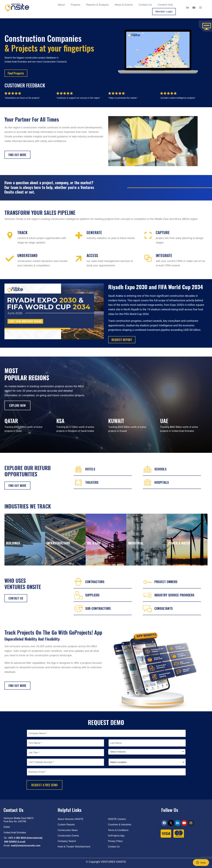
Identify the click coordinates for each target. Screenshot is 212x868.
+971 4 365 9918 (17, 838)
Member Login (164, 12)
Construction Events (68, 836)
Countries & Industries (120, 825)
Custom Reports (66, 825)
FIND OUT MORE (17, 486)
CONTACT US (16, 598)
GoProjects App (116, 836)
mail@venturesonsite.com (26, 846)
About (61, 5)
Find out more (17, 155)
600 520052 (11, 842)
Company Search (67, 841)
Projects (75, 5)
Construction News (68, 830)
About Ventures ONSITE (70, 819)
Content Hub (165, 5)
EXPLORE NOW (17, 405)
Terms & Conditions (118, 830)
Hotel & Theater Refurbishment (74, 847)
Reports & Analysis (97, 5)
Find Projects (16, 73)
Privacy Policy (115, 841)
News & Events (124, 5)
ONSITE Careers (117, 819)
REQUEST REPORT (122, 340)
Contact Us (145, 5)
